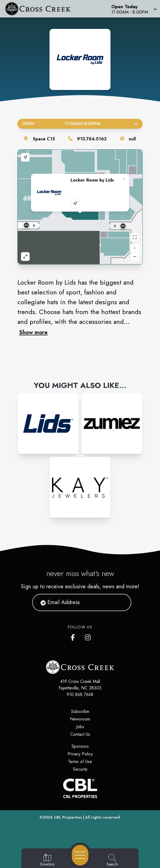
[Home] (41, 9)
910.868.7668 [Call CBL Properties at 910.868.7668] (80, 694)
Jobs (80, 727)
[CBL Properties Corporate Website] (80, 788)
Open (80, 124)
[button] (133, 9)
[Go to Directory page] (47, 860)
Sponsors (80, 746)
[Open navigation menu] (80, 855)
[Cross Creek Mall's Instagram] (88, 636)
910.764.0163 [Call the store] (92, 139)
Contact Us (80, 734)
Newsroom (80, 719)
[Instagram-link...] (48, 423)
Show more (33, 332)
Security (80, 769)
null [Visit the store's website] (132, 139)
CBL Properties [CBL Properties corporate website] (68, 817)
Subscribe (80, 711)
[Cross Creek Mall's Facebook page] (74, 636)
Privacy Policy (80, 754)
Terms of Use (80, 762)
